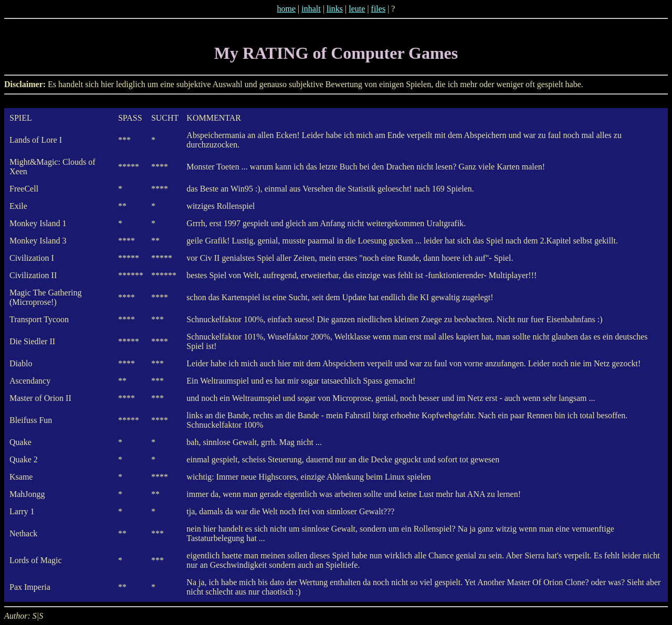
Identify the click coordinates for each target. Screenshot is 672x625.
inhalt (311, 9)
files (379, 9)
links (335, 9)
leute (357, 9)
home (287, 9)
